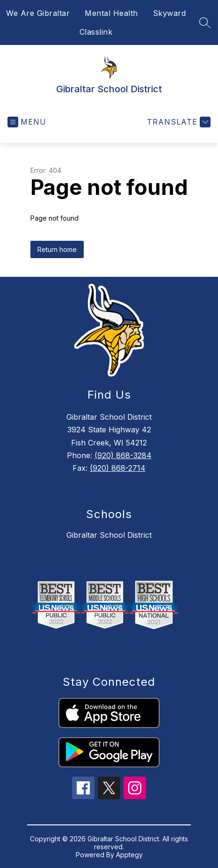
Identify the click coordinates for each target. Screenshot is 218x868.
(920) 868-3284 (123, 455)
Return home (57, 249)
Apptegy (129, 855)
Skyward (170, 13)
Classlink (96, 32)
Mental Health (111, 13)
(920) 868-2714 (118, 468)
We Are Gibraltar (38, 13)
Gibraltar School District (109, 535)
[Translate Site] (178, 122)
